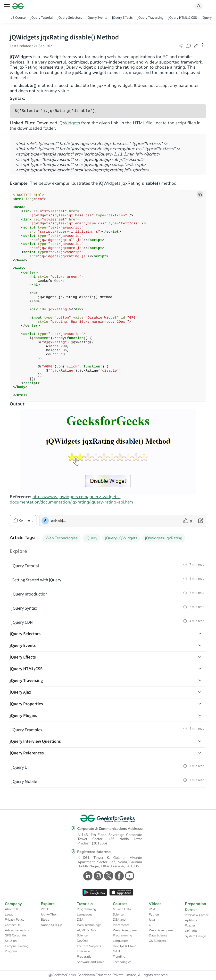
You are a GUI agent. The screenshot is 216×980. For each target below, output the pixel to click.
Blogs (45, 920)
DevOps (83, 941)
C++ (152, 925)
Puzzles (190, 925)
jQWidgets (69, 123)
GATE (117, 951)
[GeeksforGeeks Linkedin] (87, 876)
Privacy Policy (15, 920)
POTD (45, 909)
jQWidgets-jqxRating (164, 538)
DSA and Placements (121, 922)
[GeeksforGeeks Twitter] (108, 876)
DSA (80, 920)
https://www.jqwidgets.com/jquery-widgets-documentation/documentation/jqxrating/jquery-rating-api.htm (71, 500)
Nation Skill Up (51, 925)
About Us (12, 909)
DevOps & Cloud (125, 946)
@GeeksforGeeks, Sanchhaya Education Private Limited (92, 975)
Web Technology (89, 925)
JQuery (91, 538)
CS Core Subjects (89, 946)
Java (152, 920)
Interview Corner (197, 915)
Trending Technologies (122, 959)
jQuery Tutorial (42, 18)
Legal (9, 915)
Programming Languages (87, 912)
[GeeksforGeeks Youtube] (129, 876)
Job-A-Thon (49, 915)
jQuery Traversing (150, 18)
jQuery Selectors (70, 18)
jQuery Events (97, 18)
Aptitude (191, 920)
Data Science (158, 935)
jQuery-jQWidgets (121, 538)
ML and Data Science (122, 912)
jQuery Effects (122, 18)
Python (154, 915)
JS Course (18, 18)
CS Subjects (157, 941)
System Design (195, 936)
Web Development (126, 930)
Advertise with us (17, 930)
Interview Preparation (85, 954)
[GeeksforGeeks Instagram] (98, 876)
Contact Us (13, 925)
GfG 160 (191, 931)
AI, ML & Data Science (87, 933)
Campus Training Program (17, 949)
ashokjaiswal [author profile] (59, 521)
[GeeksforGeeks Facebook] (119, 876)
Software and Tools (91, 962)
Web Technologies (62, 538)
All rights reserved (153, 975)
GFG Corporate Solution (15, 938)
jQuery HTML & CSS (183, 18)
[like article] (188, 521)
